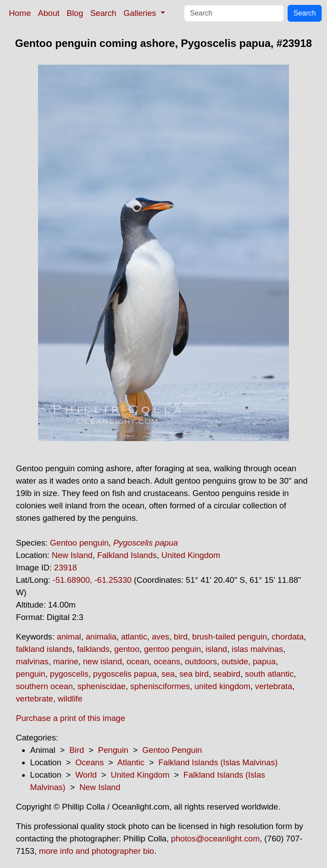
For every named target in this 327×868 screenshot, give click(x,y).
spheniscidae (102, 686)
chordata (288, 637)
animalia (101, 637)
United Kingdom (191, 555)
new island (102, 661)
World (86, 775)
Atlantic (131, 762)
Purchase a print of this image (71, 718)
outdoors (201, 661)
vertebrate (35, 699)
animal (69, 637)
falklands (93, 649)
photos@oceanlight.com (215, 839)
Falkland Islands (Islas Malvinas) (218, 762)
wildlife (70, 699)
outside (235, 661)
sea (168, 674)
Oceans (89, 762)
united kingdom (222, 686)
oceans (167, 661)
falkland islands (44, 649)
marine (66, 661)
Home (20, 13)
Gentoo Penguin (172, 750)
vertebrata (273, 686)
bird (181, 637)
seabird (227, 674)
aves (160, 637)
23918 (65, 568)
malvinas (32, 661)
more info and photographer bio (96, 851)
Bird (77, 750)
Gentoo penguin (79, 543)
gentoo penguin (172, 649)
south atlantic (269, 674)
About (49, 13)
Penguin (113, 750)
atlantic (134, 637)
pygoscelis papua (125, 674)
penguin (31, 674)
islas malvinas (258, 649)
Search (103, 13)
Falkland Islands (127, 555)
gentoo (127, 649)
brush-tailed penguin (229, 637)
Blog (75, 13)
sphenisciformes (160, 686)
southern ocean (44, 686)
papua (264, 661)
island (216, 649)
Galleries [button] (141, 13)
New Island (72, 555)
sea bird (194, 674)
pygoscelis (69, 674)
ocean (138, 661)
